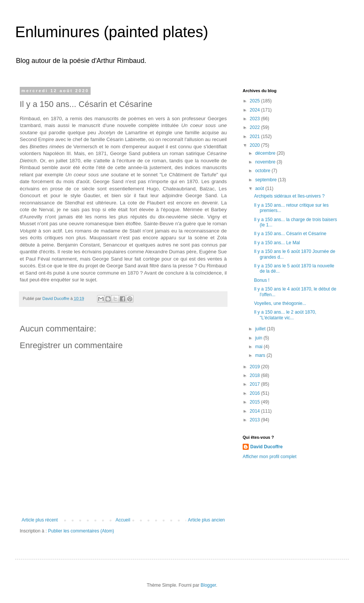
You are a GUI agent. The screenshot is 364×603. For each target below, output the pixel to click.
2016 (256, 393)
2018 (256, 375)
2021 (256, 137)
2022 (256, 127)
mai (260, 347)
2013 (256, 420)
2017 (256, 384)
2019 (256, 367)
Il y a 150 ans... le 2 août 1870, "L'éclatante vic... (285, 315)
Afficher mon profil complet (270, 457)
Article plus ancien (206, 520)
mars (261, 355)
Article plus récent (40, 520)
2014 (256, 411)
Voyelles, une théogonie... (280, 303)
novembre (266, 162)
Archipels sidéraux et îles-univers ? (289, 196)
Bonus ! (262, 280)
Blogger (208, 585)
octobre (263, 171)
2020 (256, 145)
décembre (266, 153)
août (260, 188)
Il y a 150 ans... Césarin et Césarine (290, 234)
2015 (256, 402)
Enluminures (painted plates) (112, 32)
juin (259, 338)
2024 (256, 110)
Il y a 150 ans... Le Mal (277, 243)
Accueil (123, 520)
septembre (267, 180)
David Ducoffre (266, 447)
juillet (261, 329)
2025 (256, 101)
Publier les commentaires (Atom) (81, 531)
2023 (256, 119)
